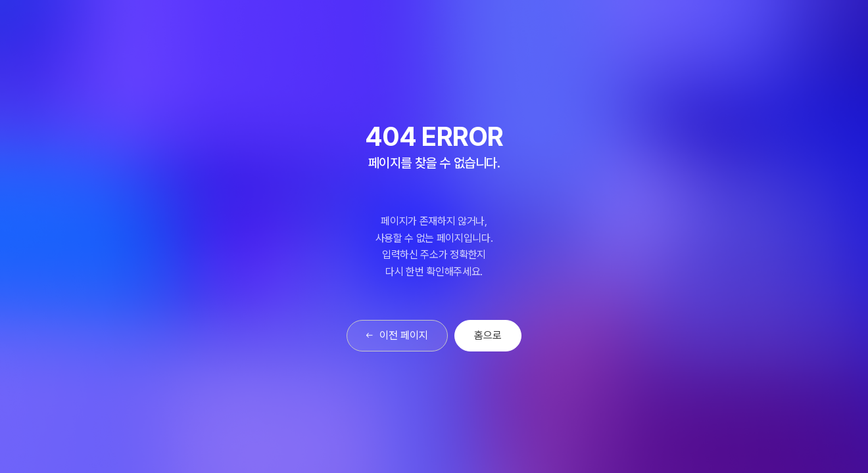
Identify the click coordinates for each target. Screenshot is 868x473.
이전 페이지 (398, 335)
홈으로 (488, 335)
